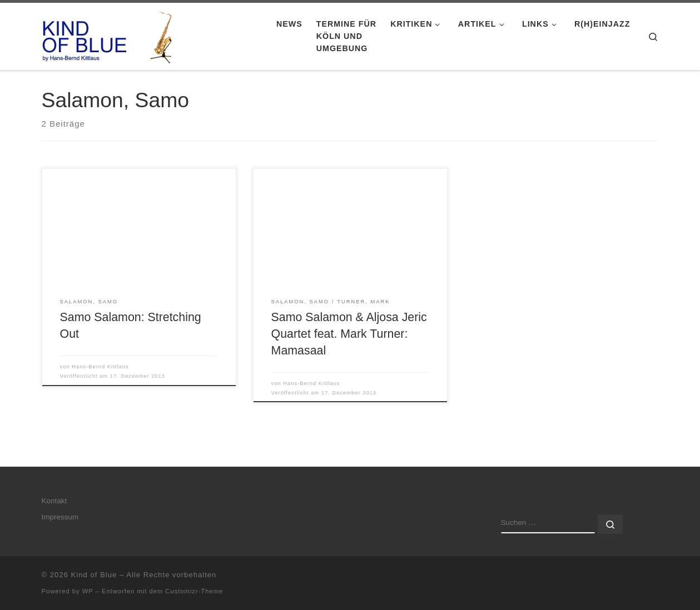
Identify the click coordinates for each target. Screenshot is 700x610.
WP (88, 591)
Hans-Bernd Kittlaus (100, 367)
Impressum (60, 517)
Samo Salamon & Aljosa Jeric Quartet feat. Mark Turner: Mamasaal (349, 334)
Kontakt (54, 501)
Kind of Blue (94, 575)
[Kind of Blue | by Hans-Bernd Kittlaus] (111, 35)
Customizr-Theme (194, 591)
